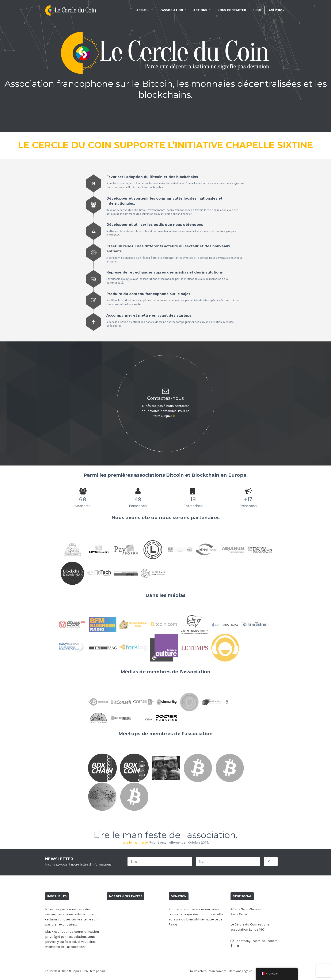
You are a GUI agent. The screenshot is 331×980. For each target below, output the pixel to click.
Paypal (174, 924)
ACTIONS (202, 10)
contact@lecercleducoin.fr (254, 941)
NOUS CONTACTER (232, 10)
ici (175, 416)
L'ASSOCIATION (173, 10)
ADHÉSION (277, 10)
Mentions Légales (240, 971)
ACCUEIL (145, 10)
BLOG (257, 10)
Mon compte (218, 971)
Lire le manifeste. (135, 842)
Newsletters (198, 971)
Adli (104, 971)
